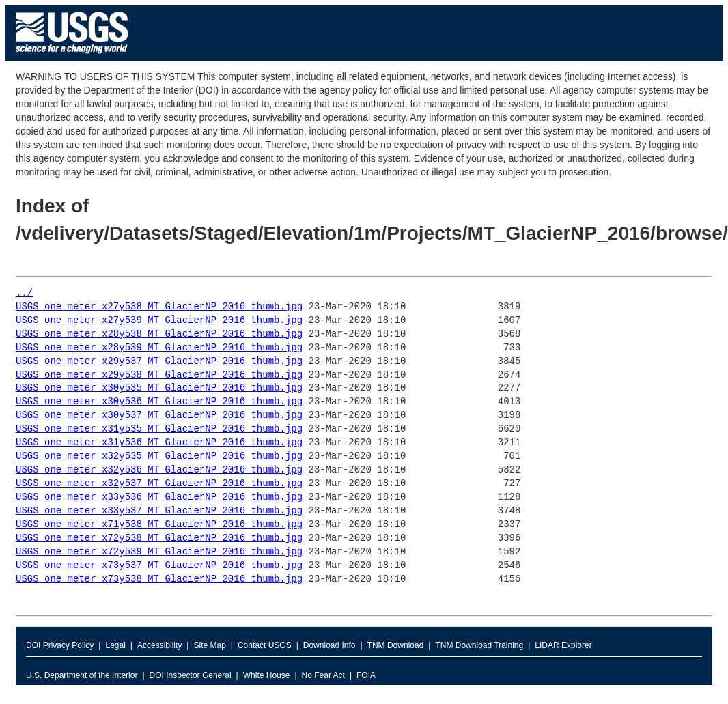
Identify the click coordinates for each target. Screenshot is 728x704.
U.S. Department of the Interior (82, 675)
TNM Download (396, 645)
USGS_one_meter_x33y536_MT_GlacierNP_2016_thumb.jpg (159, 497)
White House (267, 675)
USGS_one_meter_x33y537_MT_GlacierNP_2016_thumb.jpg (159, 511)
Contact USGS (265, 645)
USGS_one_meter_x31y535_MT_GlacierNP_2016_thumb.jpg (159, 429)
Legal (115, 645)
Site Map (209, 645)
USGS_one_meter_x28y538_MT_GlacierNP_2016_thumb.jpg (159, 334)
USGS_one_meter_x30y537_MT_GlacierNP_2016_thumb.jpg (159, 416)
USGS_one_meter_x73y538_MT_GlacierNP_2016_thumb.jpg (159, 579)
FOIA (366, 675)
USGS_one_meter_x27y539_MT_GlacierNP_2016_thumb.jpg (159, 321)
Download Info (330, 645)
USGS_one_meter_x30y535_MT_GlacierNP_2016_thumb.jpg (159, 388)
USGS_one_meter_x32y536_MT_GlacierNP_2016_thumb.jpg (159, 470)
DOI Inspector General (191, 675)
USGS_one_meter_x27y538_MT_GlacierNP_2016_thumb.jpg (159, 307)
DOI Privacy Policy (60, 645)
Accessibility (159, 645)
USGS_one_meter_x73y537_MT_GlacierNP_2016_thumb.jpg (159, 566)
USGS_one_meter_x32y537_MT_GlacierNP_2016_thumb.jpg (159, 484)
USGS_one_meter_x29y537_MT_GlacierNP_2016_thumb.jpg (159, 362)
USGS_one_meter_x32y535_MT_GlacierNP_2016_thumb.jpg (159, 456)
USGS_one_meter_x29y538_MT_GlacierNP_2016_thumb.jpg (159, 375)
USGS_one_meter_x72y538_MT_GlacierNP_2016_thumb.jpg (159, 538)
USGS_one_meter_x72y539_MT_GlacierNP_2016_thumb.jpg (159, 552)
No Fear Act (323, 675)
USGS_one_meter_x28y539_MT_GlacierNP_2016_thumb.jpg (159, 348)
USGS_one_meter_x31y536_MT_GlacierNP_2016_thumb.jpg (159, 443)
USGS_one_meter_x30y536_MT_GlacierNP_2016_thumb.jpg (159, 402)
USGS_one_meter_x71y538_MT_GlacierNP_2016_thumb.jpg (159, 525)
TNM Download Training (479, 645)
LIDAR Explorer (563, 645)
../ (24, 293)
